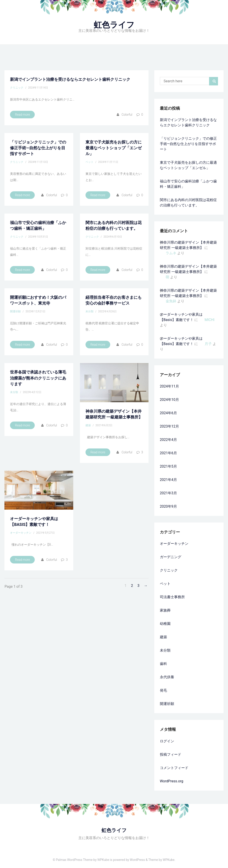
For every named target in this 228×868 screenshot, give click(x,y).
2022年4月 (168, 440)
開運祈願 (15, 311)
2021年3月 (168, 493)
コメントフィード (174, 768)
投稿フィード (171, 754)
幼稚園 (165, 624)
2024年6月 (168, 413)
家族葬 (165, 610)
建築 (88, 425)
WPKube (169, 860)
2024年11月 (169, 386)
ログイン (167, 741)
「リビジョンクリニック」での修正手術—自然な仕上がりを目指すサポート (38, 148)
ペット (90, 162)
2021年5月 (168, 466)
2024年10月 (169, 400)
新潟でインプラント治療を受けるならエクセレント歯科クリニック (70, 79)
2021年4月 (168, 480)
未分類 (90, 311)
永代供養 (167, 677)
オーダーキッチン (21, 533)
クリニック (17, 88)
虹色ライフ (114, 25)
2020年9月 (168, 506)
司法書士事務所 (172, 597)
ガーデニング (171, 557)
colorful (127, 115)
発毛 (163, 690)
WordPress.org (172, 781)
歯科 (163, 664)
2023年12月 (169, 426)
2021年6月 (168, 453)
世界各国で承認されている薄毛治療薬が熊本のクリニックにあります (38, 378)
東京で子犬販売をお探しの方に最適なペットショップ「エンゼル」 (114, 148)
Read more (22, 115)
